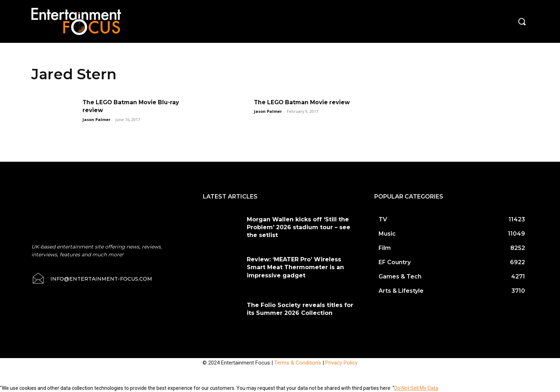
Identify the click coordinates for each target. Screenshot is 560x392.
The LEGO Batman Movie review (304, 102)
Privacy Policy (341, 363)
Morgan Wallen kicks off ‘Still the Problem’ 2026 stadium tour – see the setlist (299, 227)
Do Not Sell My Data (416, 388)
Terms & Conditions (298, 363)
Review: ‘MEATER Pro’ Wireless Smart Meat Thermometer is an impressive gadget (295, 267)
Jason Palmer (96, 119)
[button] (522, 21)
